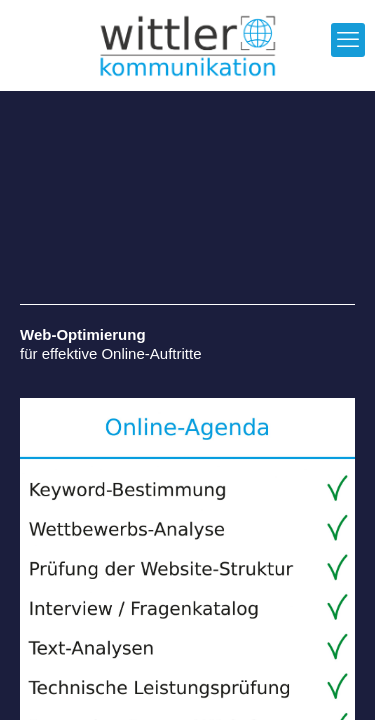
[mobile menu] (348, 40)
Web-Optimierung (83, 334)
